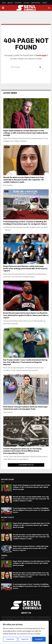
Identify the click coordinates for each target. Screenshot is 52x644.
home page (41, 55)
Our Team (26, 3)
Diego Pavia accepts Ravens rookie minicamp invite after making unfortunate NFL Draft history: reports (26, 268)
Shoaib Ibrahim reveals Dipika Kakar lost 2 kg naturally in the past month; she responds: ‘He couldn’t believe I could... (24, 180)
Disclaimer (18, 3)
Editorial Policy (36, 3)
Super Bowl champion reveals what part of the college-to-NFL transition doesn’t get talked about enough (26, 133)
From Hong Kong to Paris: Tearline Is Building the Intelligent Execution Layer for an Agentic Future (25, 223)
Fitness (7, 147)
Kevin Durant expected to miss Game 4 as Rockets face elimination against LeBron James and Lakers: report (26, 315)
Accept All (39, 639)
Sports (7, 100)
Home (4, 3)
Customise (10, 639)
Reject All (25, 639)
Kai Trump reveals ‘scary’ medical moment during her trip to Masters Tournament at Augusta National (25, 362)
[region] (24, 632)
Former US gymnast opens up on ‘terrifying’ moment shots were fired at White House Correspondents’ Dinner (23, 451)
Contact (45, 3)
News (6, 191)
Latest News (10, 93)
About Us (10, 3)
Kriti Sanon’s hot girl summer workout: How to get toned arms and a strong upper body (25, 408)
